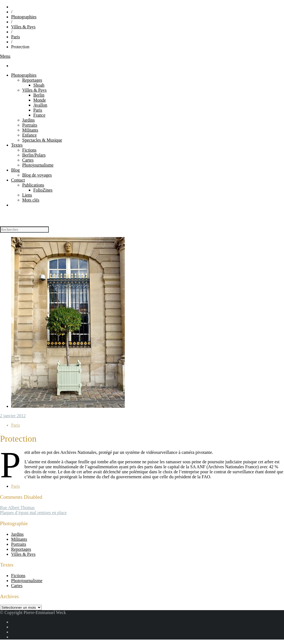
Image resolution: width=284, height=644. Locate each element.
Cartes (28, 160)
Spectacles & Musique (42, 140)
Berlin (39, 95)
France (39, 115)
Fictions (29, 150)
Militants (30, 130)
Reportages (32, 80)
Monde (40, 100)
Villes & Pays (23, 27)
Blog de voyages (37, 175)
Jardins (28, 120)
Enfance (29, 135)
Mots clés (31, 200)
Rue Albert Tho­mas (17, 508)
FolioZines (43, 190)
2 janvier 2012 (13, 416)
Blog (15, 170)
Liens (27, 195)
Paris (16, 37)
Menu (5, 56)
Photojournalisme (38, 165)
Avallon (40, 105)
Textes (17, 145)
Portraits (30, 125)
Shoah (39, 85)
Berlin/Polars (34, 155)
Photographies (24, 17)
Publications (33, 185)
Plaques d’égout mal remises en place (33, 513)
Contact (18, 180)
